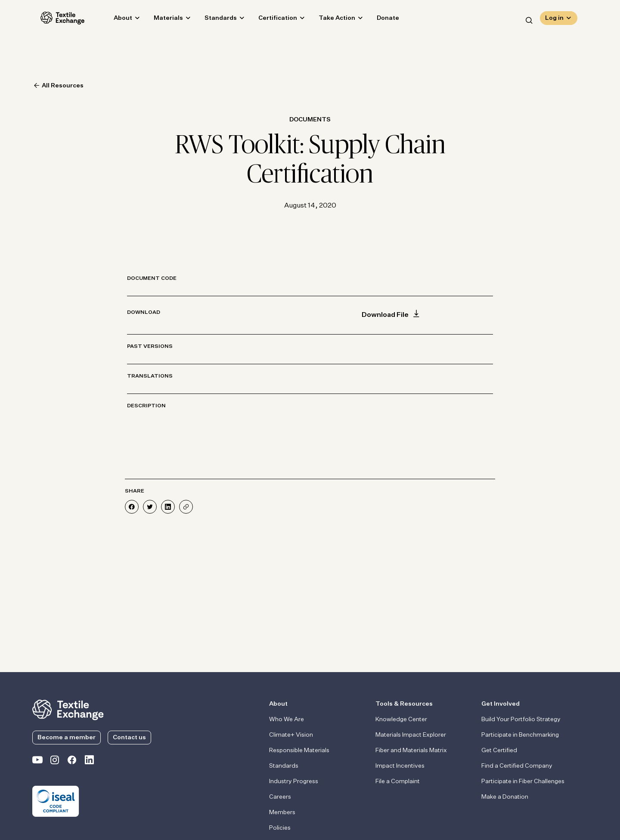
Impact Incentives (400, 766)
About (115, 20)
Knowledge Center (401, 719)
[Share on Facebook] (132, 507)
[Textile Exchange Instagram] (55, 762)
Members (282, 812)
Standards (212, 20)
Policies (280, 828)
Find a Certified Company (517, 766)
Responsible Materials (299, 750)
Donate (380, 20)
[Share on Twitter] (150, 507)
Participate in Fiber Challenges (523, 781)
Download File (392, 315)
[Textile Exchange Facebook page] (72, 762)
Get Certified (499, 750)
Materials (160, 20)
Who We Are (287, 719)
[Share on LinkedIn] (168, 507)
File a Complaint (398, 781)
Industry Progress (294, 781)
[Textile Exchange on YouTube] (37, 762)
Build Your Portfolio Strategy (521, 719)
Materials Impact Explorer (411, 735)
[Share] (186, 507)
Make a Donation (505, 797)
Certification (270, 20)
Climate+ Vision (291, 735)
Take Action (329, 20)
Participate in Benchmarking (520, 735)
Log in (554, 20)
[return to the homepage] (68, 709)
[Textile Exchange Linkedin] (89, 762)
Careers (280, 797)
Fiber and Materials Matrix (411, 750)
